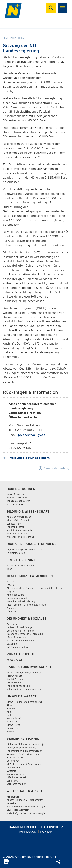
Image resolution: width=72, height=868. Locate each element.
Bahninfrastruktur (16, 757)
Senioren (11, 608)
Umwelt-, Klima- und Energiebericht (25, 702)
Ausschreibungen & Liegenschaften (25, 800)
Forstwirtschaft (15, 676)
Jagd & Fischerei (15, 679)
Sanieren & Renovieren (18, 501)
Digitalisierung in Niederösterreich (24, 550)
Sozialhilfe (12, 644)
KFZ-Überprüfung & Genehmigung (24, 764)
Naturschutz (13, 722)
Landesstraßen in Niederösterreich (25, 751)
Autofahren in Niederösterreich (23, 754)
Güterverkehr (14, 761)
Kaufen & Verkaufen (17, 498)
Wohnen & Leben (15, 504)
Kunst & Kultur (14, 660)
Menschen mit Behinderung (21, 601)
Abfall (10, 705)
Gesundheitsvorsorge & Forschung (25, 634)
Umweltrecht (13, 725)
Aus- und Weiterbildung (19, 517)
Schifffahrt (12, 781)
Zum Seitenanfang (54, 468)
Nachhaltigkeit (14, 718)
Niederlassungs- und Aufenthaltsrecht (26, 605)
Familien (11, 582)
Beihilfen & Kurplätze (18, 647)
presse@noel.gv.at (31, 435)
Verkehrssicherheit (16, 784)
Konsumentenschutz (17, 598)
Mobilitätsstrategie (16, 774)
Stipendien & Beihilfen (18, 534)
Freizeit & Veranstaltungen (20, 566)
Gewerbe (11, 803)
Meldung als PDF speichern (26, 458)
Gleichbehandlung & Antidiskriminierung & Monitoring (35, 588)
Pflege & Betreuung (17, 637)
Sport (10, 569)
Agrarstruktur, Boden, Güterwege (24, 673)
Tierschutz (12, 611)
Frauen (10, 585)
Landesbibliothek (16, 527)
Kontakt (47, 832)
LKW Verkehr (13, 767)
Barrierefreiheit (23, 827)
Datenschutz (52, 827)
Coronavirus (13, 624)
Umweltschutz (14, 728)
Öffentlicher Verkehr (17, 777)
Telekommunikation (17, 553)
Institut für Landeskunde (19, 530)
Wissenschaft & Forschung (20, 537)
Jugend (11, 591)
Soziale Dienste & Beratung (21, 640)
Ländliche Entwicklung (18, 686)
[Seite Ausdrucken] (6, 863)
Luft (9, 715)
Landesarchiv (14, 524)
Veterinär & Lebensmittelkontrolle (24, 689)
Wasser (10, 732)
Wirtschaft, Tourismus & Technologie (26, 813)
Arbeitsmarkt (13, 797)
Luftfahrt (11, 771)
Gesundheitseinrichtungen (20, 631)
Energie (11, 708)
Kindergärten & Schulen (19, 520)
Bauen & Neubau (15, 494)
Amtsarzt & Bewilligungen (20, 627)
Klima (10, 712)
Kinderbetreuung (16, 595)
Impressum (28, 832)
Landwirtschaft (14, 682)
